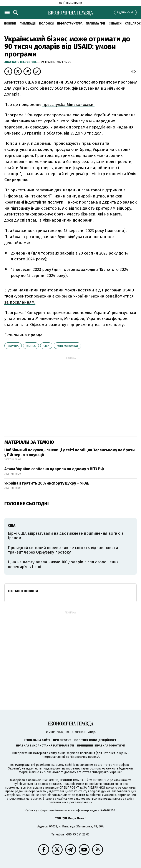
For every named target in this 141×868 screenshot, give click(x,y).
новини (10, 24)
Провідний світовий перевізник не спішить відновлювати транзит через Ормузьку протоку (63, 550)
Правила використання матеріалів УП (45, 746)
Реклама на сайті (37, 740)
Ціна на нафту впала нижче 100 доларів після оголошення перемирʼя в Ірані (63, 564)
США (46, 346)
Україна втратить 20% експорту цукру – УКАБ (47, 483)
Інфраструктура (70, 24)
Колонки (46, 24)
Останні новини (23, 591)
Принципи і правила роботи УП (101, 746)
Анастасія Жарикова (21, 62)
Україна (13, 346)
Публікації (28, 24)
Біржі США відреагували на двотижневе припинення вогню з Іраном (66, 536)
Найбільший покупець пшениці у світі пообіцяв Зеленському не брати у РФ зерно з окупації (70, 452)
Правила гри (95, 24)
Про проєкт (62, 740)
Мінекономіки (67, 346)
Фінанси (115, 24)
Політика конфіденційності (96, 740)
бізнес (31, 346)
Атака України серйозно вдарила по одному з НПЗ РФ (54, 469)
